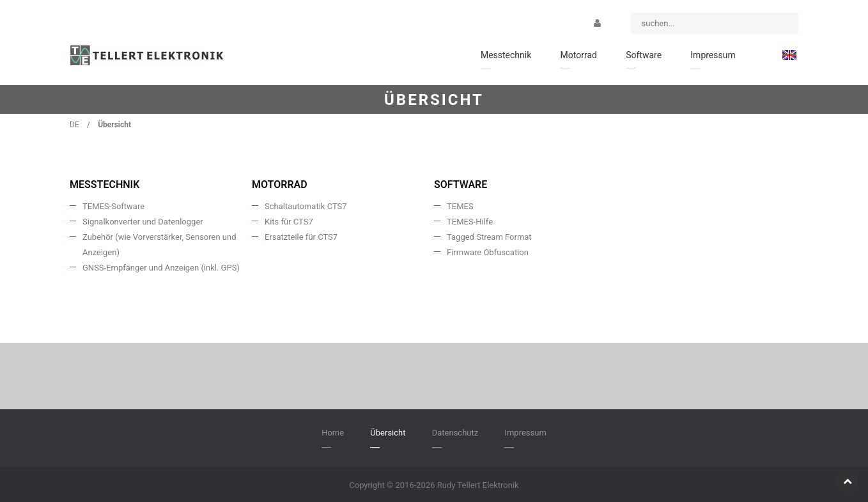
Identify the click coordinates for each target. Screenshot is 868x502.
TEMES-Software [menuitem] (113, 206)
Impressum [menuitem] (713, 55)
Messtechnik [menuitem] (506, 55)
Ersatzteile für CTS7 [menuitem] (301, 237)
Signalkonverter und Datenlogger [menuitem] (143, 222)
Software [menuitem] (644, 55)
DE (74, 125)
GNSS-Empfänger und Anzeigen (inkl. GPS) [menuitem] (161, 268)
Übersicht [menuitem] (388, 433)
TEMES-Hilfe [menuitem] (470, 222)
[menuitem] (789, 55)
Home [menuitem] (333, 433)
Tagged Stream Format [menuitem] (489, 237)
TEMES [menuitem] (460, 206)
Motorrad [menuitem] (579, 55)
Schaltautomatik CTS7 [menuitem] (306, 206)
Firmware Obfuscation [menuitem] (488, 252)
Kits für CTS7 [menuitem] (289, 222)
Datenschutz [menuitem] (455, 433)
